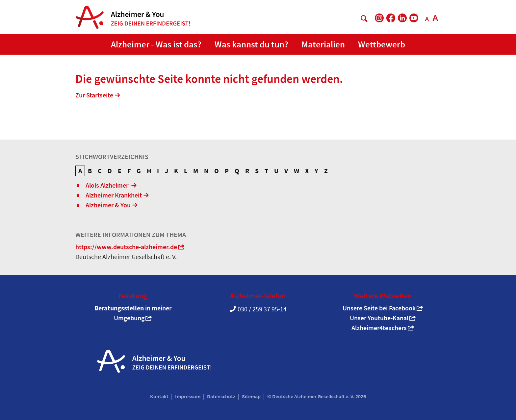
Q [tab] (237, 171)
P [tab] (227, 171)
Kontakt (159, 396)
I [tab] (158, 171)
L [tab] (186, 171)
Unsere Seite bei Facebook (379, 308)
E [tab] (120, 171)
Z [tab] (326, 171)
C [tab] (100, 171)
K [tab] (176, 171)
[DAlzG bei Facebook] (391, 18)
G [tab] (139, 171)
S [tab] (257, 171)
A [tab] (80, 171)
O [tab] (217, 171)
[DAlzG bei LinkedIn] (402, 18)
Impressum (188, 396)
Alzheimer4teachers (379, 328)
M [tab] (196, 171)
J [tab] (167, 171)
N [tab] (206, 171)
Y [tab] (316, 171)
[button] (156, 45)
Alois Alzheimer (108, 185)
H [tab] (149, 171)
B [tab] (90, 171)
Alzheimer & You (108, 205)
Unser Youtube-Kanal (379, 318)
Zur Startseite (94, 95)
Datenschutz (221, 396)
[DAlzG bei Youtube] (414, 18)
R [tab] (247, 171)
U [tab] (276, 171)
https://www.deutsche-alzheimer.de (126, 247)
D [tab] (110, 171)
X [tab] (307, 171)
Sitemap (251, 396)
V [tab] (286, 171)
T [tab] (266, 171)
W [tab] (297, 171)
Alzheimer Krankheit (114, 195)
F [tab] (129, 171)
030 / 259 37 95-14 (262, 309)
